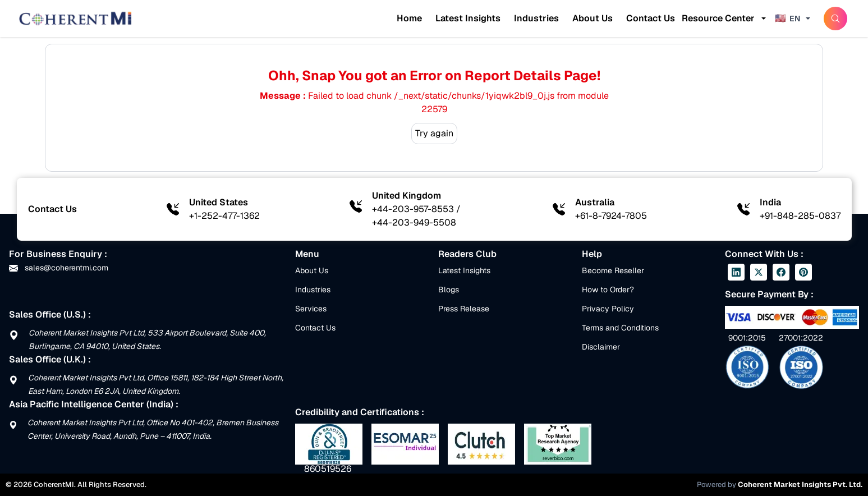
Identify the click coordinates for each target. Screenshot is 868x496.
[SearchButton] (835, 19)
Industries (536, 18)
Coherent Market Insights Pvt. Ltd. (800, 484)
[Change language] (794, 19)
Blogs (449, 290)
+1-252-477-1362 (224, 216)
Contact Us (651, 18)
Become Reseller (613, 270)
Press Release (464, 309)
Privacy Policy (608, 309)
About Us (593, 18)
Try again (434, 133)
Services (311, 309)
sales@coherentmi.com (59, 268)
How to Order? (608, 290)
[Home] (75, 19)
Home (409, 18)
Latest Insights (468, 18)
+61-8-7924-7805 (611, 216)
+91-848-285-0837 (800, 216)
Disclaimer (601, 347)
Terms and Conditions (620, 328)
